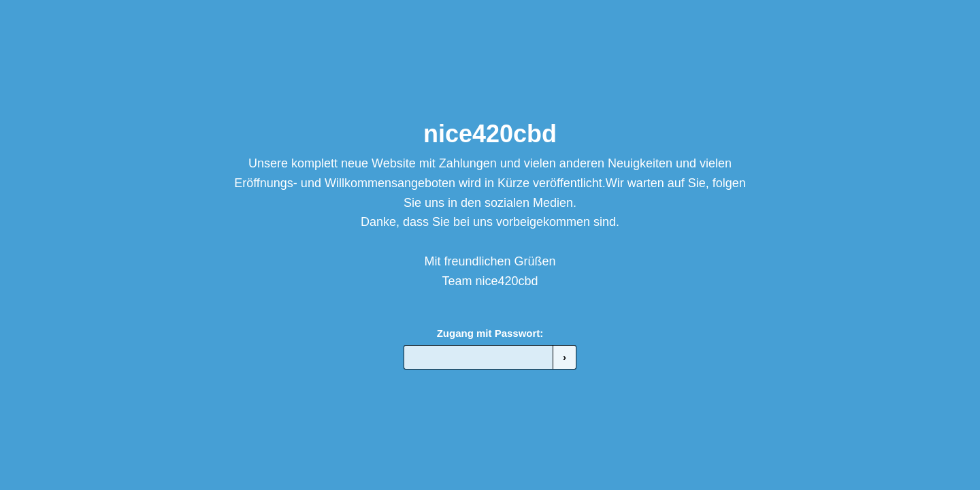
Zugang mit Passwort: (490, 333)
